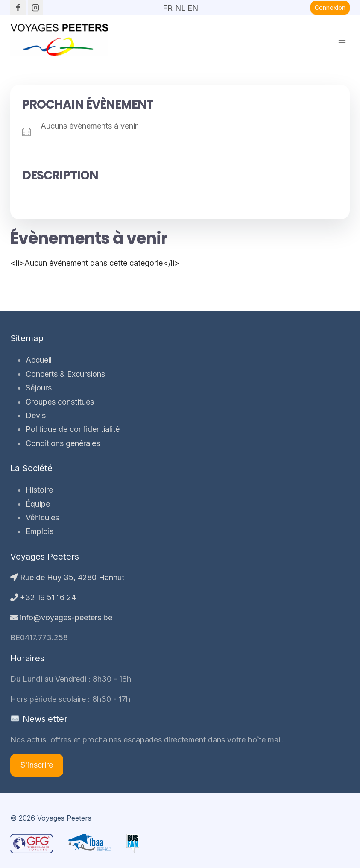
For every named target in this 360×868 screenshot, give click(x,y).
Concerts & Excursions (65, 374)
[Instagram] (35, 8)
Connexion (330, 7)
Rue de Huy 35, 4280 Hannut (67, 577)
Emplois (40, 531)
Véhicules (42, 518)
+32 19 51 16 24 (43, 597)
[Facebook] (18, 8)
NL (180, 5)
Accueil (39, 360)
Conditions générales (63, 443)
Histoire (39, 490)
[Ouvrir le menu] (342, 40)
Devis (36, 415)
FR (168, 5)
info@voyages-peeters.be (61, 617)
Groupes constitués (60, 402)
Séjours (39, 388)
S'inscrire (37, 765)
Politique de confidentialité (73, 429)
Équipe (38, 504)
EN (193, 5)
